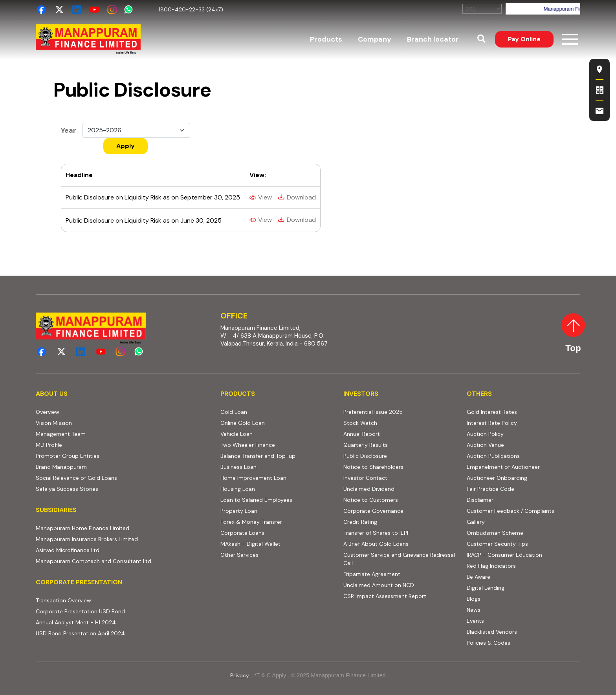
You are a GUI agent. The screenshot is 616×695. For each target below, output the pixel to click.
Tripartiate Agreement (372, 574)
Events (475, 621)
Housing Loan (238, 489)
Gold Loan (234, 412)
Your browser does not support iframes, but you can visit (521, 9)
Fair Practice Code (490, 489)
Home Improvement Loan (253, 478)
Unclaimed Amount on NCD (379, 585)
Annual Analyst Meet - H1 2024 (76, 622)
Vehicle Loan (236, 434)
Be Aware (478, 577)
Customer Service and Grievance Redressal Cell (399, 559)
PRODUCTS (238, 394)
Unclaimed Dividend (369, 489)
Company (375, 39)
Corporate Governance (373, 511)
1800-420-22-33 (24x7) (191, 9)
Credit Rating (360, 522)
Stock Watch (360, 423)
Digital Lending (486, 588)
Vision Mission (54, 423)
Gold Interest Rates (492, 412)
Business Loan (238, 467)
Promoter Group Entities (68, 456)
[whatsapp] (130, 10)
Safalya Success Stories (67, 489)
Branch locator (433, 39)
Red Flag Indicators (491, 566)
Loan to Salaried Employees (256, 500)
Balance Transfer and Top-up (258, 456)
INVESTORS (361, 394)
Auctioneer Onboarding (497, 478)
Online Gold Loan (243, 423)
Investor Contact (365, 478)
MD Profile (49, 445)
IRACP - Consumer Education (504, 555)
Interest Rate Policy (492, 423)
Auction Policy (485, 434)
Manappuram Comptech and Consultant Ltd (93, 561)
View (265, 197)
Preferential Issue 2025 (373, 412)
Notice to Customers (371, 500)
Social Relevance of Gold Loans (76, 478)
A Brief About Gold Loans (376, 544)
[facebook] (41, 10)
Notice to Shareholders (373, 467)
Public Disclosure (365, 456)
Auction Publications (493, 456)
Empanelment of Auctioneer (503, 467)
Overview (48, 412)
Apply (126, 146)
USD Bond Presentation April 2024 (80, 633)
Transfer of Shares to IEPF (377, 533)
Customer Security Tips (497, 544)
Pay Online (524, 39)
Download (301, 197)
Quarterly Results (366, 445)
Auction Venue (485, 445)
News (474, 610)
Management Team (61, 434)
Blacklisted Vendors (492, 632)
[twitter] (59, 10)
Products (326, 39)
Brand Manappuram (61, 467)
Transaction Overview (63, 600)
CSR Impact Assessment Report (385, 596)
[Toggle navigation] (570, 39)
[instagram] (112, 10)
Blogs (474, 599)
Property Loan (239, 511)
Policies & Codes (489, 643)
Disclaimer (480, 500)
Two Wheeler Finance (248, 445)
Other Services (239, 555)
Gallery (476, 522)
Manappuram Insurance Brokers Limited (87, 539)
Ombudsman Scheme (495, 533)
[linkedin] (77, 10)
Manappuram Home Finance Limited (82, 528)
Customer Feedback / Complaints (511, 511)
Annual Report (362, 434)
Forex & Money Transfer (251, 522)
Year (69, 130)
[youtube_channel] (94, 10)
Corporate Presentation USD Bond (80, 611)
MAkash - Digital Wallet (250, 544)
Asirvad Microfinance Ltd (68, 550)
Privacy (240, 675)
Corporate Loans (242, 533)
